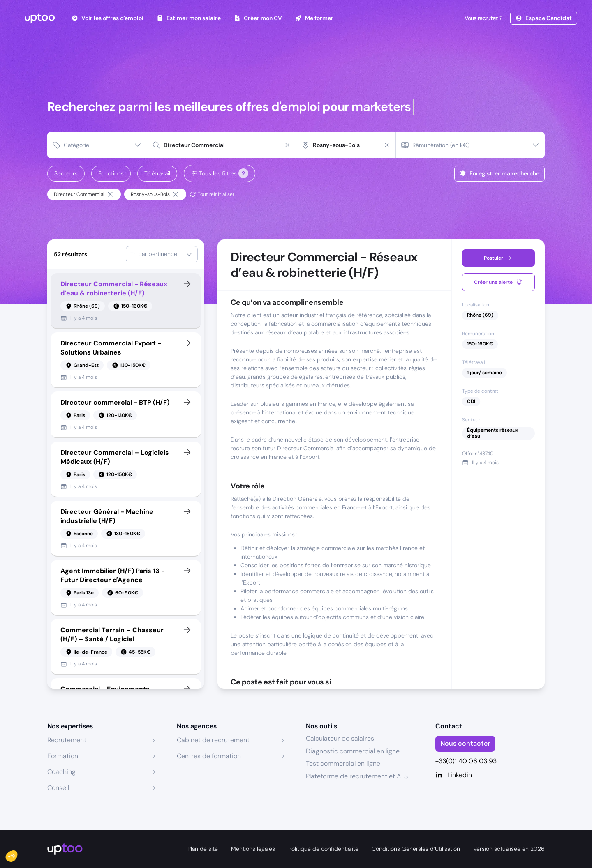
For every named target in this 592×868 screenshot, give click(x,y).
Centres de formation (209, 756)
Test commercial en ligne (343, 763)
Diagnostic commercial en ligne (353, 751)
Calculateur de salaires (340, 738)
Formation (63, 756)
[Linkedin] (490, 775)
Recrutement (67, 740)
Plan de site (203, 849)
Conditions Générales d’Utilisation (416, 849)
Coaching (61, 772)
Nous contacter (465, 743)
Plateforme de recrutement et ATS (357, 776)
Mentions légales (253, 849)
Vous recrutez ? (483, 18)
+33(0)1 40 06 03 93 (466, 761)
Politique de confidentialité (323, 849)
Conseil (58, 788)
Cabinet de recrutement (213, 740)
